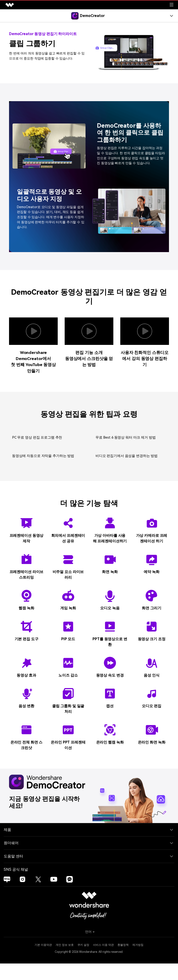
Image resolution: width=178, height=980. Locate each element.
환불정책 (123, 962)
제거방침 (138, 962)
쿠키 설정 (83, 962)
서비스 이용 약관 (103, 962)
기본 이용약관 (43, 962)
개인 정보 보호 (65, 962)
